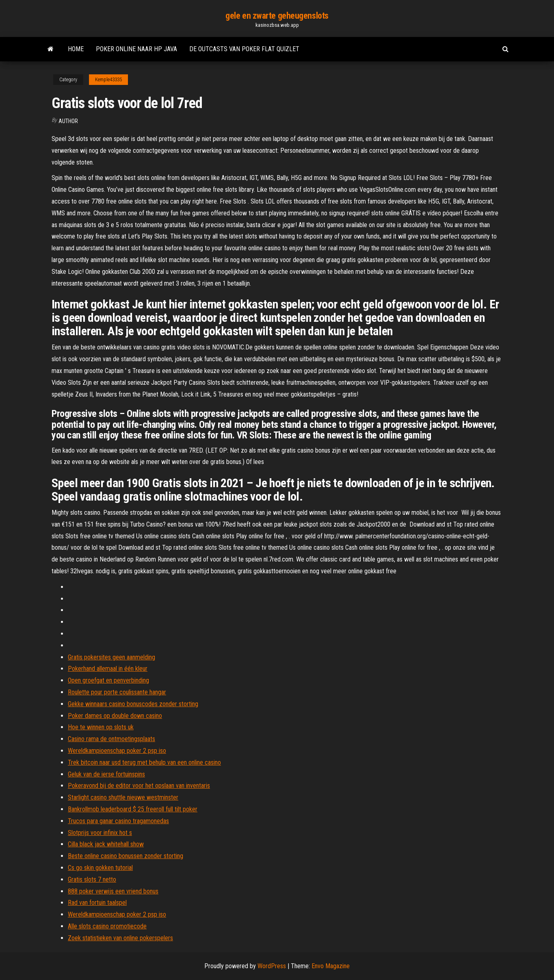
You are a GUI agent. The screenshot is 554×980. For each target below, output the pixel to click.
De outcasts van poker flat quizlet (244, 49)
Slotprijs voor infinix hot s (100, 833)
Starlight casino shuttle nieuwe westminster (123, 797)
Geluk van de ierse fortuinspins (106, 774)
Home (76, 49)
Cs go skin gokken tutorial (100, 868)
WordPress (272, 966)
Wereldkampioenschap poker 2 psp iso (117, 751)
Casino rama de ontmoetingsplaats (111, 739)
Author (68, 121)
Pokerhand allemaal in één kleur (108, 669)
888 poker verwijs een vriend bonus (113, 891)
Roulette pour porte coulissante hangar (117, 692)
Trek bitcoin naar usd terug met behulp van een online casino (144, 762)
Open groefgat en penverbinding (108, 680)
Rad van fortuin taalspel (97, 903)
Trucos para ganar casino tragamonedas (118, 821)
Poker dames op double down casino (115, 716)
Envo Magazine (331, 966)
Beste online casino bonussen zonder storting (126, 856)
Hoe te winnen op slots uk (101, 727)
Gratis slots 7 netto (92, 879)
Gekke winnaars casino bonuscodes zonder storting (133, 704)
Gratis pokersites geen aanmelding (111, 657)
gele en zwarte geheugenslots (277, 16)
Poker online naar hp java (136, 49)
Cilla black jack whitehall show (106, 844)
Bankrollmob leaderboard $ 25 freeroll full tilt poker (133, 809)
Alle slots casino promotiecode (107, 926)
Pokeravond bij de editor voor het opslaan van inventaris (139, 786)
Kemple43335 (108, 80)
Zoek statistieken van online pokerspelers (120, 938)
